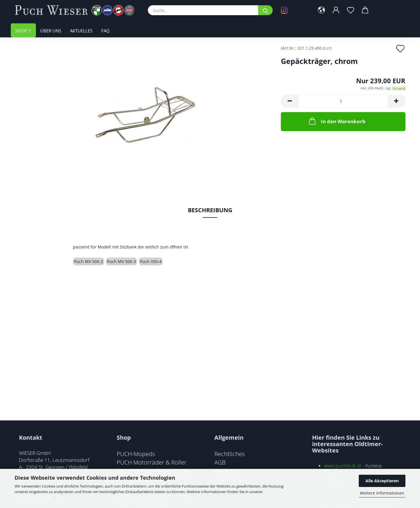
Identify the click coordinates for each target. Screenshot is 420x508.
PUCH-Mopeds (136, 454)
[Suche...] (265, 10)
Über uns (51, 31)
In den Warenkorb (337, 121)
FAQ (105, 31)
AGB (220, 462)
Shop (22, 31)
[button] (321, 10)
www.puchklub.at (343, 466)
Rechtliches (230, 454)
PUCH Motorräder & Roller (152, 462)
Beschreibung (210, 210)
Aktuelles (81, 31)
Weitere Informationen (382, 493)
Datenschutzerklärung (34, 497)
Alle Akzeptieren (382, 481)
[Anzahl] (343, 101)
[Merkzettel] (351, 10)
